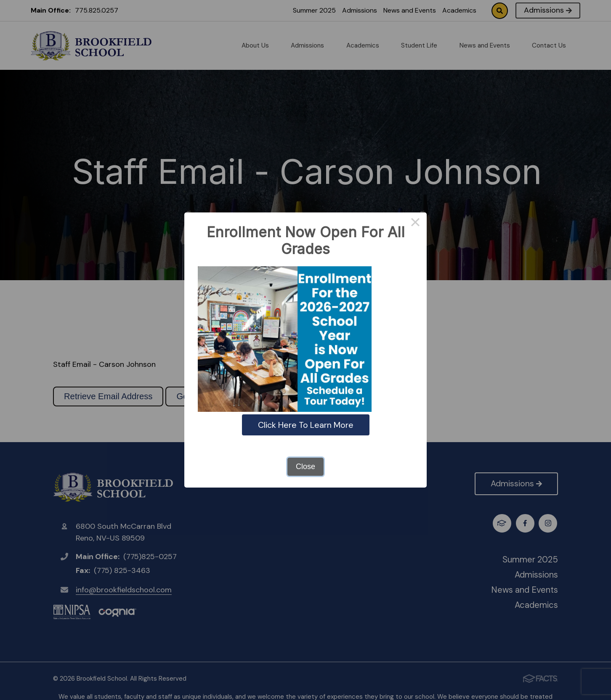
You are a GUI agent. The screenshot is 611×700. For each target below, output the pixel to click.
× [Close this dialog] (415, 224)
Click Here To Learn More (306, 425)
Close (305, 467)
